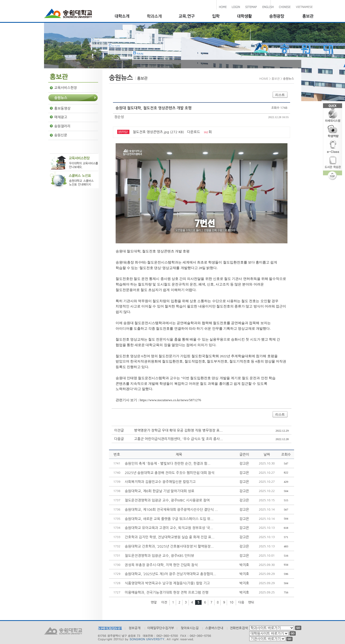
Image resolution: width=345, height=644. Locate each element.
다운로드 (194, 132)
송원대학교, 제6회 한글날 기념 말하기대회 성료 (160, 491)
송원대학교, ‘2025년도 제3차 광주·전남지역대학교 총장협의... (171, 574)
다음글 (119, 439)
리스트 (280, 95)
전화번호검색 (239, 628)
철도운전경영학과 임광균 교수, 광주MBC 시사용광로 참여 (167, 500)
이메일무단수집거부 (161, 628)
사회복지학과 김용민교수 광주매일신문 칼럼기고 (160, 482)
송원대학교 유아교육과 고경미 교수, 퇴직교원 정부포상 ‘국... (169, 528)
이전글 (119, 430)
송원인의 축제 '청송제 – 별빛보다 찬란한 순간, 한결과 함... (168, 464)
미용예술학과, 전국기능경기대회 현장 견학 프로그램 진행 (167, 592)
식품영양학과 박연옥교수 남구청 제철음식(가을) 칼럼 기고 (167, 583)
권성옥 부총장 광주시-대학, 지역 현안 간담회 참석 (161, 565)
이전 (164, 602)
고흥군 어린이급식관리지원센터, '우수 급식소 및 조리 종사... (179, 439)
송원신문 (61, 135)
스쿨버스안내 (214, 628)
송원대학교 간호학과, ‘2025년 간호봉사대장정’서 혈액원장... (169, 546)
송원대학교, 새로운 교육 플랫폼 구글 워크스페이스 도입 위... (169, 519)
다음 (241, 602)
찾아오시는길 (190, 628)
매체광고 (61, 117)
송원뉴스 (61, 98)
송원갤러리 (62, 126)
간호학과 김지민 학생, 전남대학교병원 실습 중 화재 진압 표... (170, 537)
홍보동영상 (62, 108)
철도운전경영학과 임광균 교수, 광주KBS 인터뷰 (160, 556)
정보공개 (135, 628)
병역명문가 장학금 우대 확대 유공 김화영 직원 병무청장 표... (178, 430)
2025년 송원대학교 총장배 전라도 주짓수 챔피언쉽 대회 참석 (170, 473)
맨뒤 (251, 602)
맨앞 (154, 602)
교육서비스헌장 (66, 88)
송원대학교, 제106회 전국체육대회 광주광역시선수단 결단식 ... (171, 510)
